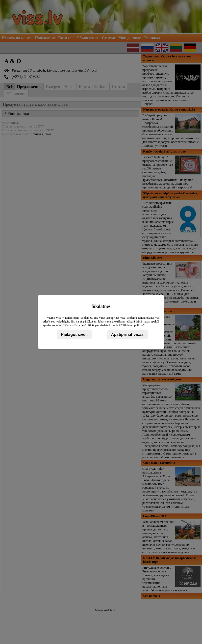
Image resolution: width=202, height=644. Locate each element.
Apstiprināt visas (127, 335)
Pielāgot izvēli (74, 335)
